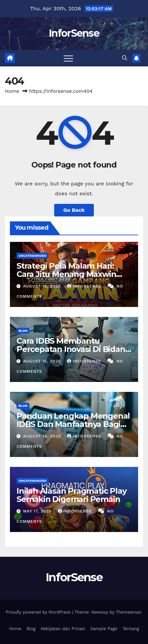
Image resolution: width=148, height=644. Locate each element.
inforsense (85, 286)
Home (12, 91)
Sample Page (104, 629)
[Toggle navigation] (68, 58)
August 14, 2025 (43, 436)
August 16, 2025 (43, 286)
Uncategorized (33, 256)
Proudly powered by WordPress (39, 612)
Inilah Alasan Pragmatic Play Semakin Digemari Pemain (71, 495)
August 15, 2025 (43, 361)
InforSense (74, 33)
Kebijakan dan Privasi (63, 629)
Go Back (74, 210)
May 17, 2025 (38, 511)
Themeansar (128, 612)
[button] (125, 58)
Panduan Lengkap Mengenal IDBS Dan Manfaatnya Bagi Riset (73, 424)
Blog (23, 331)
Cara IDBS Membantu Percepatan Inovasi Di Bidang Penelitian (73, 349)
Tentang (131, 629)
